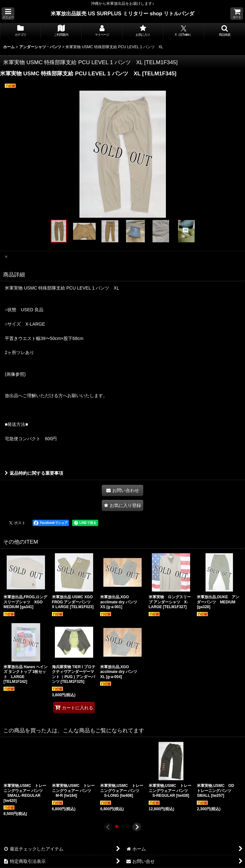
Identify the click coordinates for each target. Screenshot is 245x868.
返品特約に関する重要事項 (34, 473)
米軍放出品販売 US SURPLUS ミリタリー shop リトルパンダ (122, 13)
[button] (8, 14)
